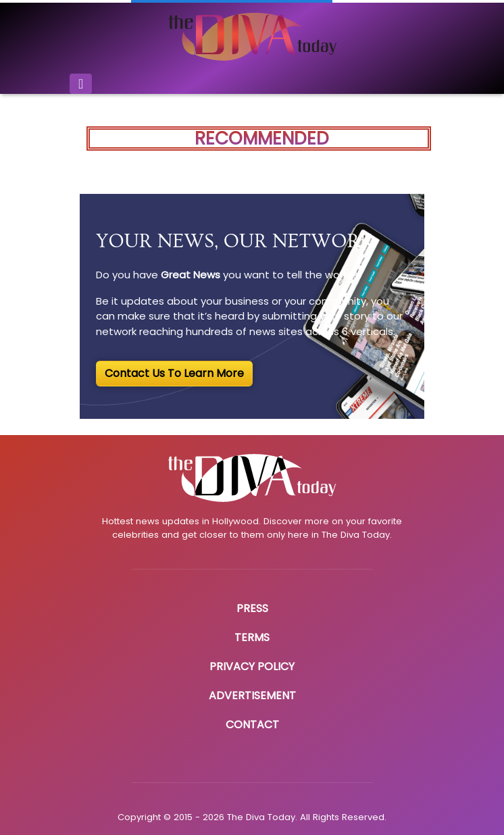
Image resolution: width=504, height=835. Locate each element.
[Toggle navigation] (81, 84)
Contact (252, 725)
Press (252, 608)
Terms (252, 637)
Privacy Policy (252, 666)
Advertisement (252, 695)
